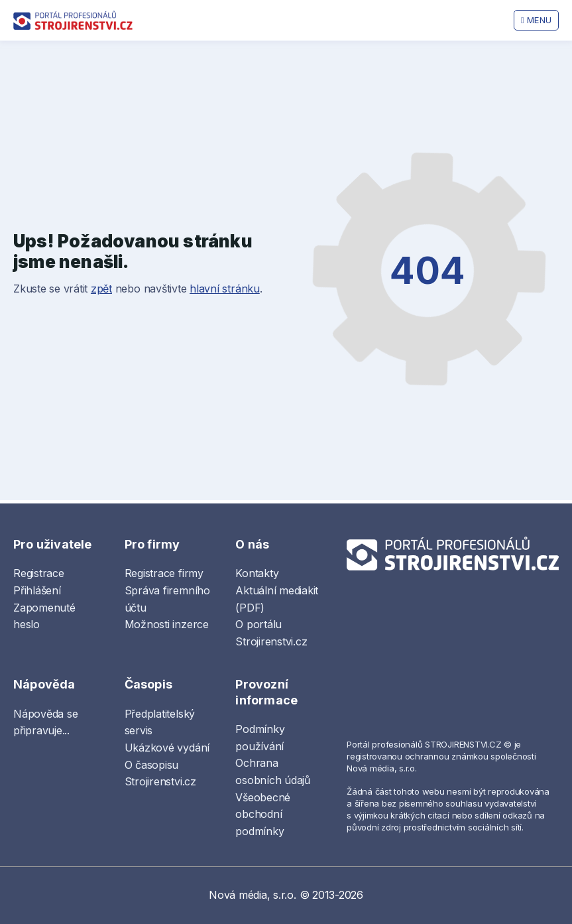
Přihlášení (37, 590)
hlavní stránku (225, 289)
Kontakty (257, 573)
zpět (101, 289)
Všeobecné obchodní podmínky (263, 814)
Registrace (39, 573)
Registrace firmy (164, 573)
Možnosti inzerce (167, 624)
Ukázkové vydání (167, 748)
